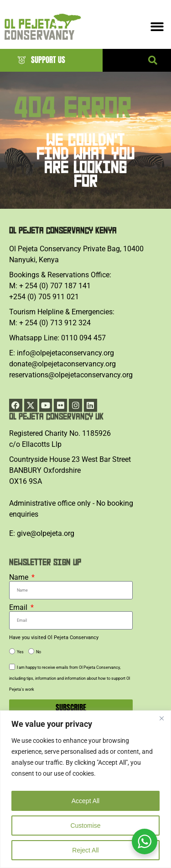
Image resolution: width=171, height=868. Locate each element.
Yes (20, 652)
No (39, 652)
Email (19, 608)
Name (20, 577)
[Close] (161, 718)
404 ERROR (73, 117)
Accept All (85, 801)
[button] (153, 60)
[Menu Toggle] (157, 27)
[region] (85, 789)
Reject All (85, 850)
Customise (85, 826)
